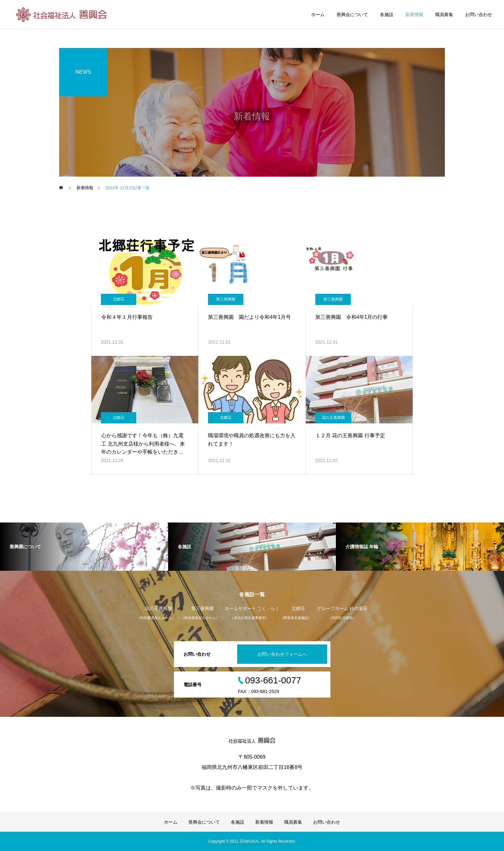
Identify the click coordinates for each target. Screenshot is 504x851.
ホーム (318, 14)
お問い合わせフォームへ (282, 654)
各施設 (387, 14)
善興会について (352, 14)
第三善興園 (226, 299)
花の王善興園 (333, 418)
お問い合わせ (479, 14)
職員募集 (444, 14)
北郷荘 (119, 299)
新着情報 (414, 14)
